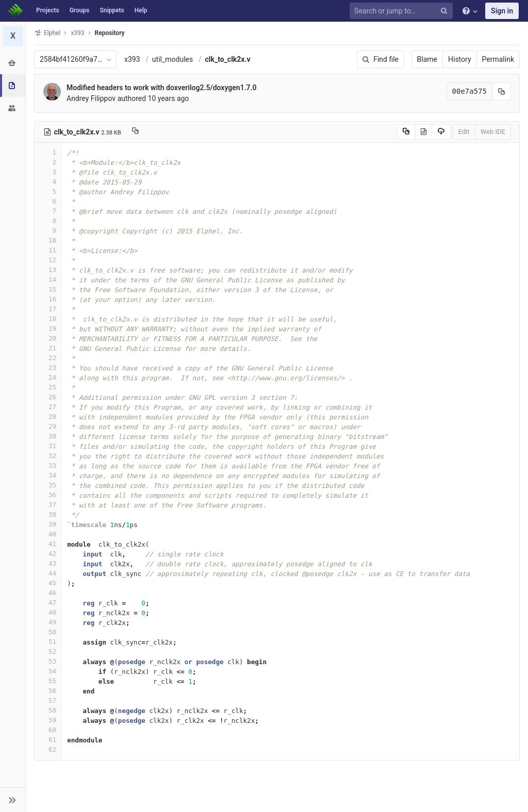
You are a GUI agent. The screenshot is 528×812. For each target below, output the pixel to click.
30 (48, 436)
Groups (80, 10)
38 (48, 514)
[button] (13, 800)
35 (48, 485)
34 (48, 475)
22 (48, 358)
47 (48, 603)
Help (141, 10)
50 (48, 632)
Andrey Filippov (91, 98)
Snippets (112, 10)
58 (48, 710)
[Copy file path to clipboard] (135, 132)
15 (48, 289)
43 (48, 563)
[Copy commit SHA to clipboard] (502, 91)
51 (48, 642)
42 (48, 554)
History (460, 59)
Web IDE (493, 132)
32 (48, 456)
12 (48, 260)
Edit (464, 132)
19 (48, 328)
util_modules (172, 59)
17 (48, 309)
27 (48, 407)
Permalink (498, 59)
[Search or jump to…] (403, 11)
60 (48, 730)
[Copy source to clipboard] (406, 132)
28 (48, 417)
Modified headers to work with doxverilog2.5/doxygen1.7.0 (162, 88)
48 (48, 612)
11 (48, 250)
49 (48, 622)
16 (48, 299)
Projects (48, 10)
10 (48, 240)
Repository (110, 33)
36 (48, 495)
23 (48, 368)
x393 (132, 59)
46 (48, 593)
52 (48, 652)
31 (48, 446)
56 (48, 691)
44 (48, 573)
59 (48, 720)
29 (48, 426)
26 (48, 397)
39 (48, 524)
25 (48, 387)
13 (48, 270)
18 (48, 319)
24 (48, 377)
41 (48, 544)
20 (48, 338)
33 (48, 466)
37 (48, 505)
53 (48, 661)
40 (48, 534)
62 (48, 749)
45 (48, 583)
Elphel (47, 33)
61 (48, 740)
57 (48, 700)
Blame (427, 59)
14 (48, 280)
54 (48, 671)
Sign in (502, 11)
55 (48, 681)
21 (48, 348)
